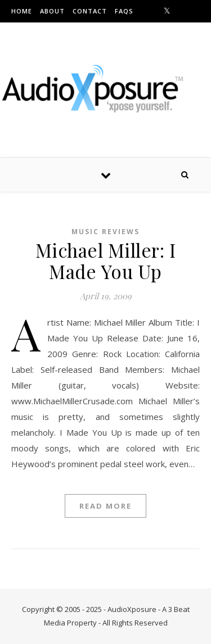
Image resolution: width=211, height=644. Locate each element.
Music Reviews (105, 232)
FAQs (124, 11)
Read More (105, 506)
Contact (90, 11)
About (52, 11)
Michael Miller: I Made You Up (106, 261)
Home (22, 11)
